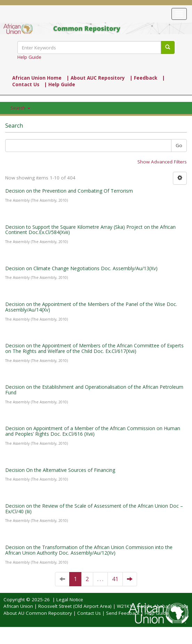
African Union (18, 606)
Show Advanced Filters (162, 162)
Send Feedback (123, 613)
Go (179, 145)
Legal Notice (70, 599)
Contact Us (89, 613)
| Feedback (143, 78)
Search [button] (20, 108)
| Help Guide (60, 84)
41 (115, 579)
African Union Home (37, 78)
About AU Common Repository (38, 613)
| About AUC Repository (96, 78)
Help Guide (29, 57)
